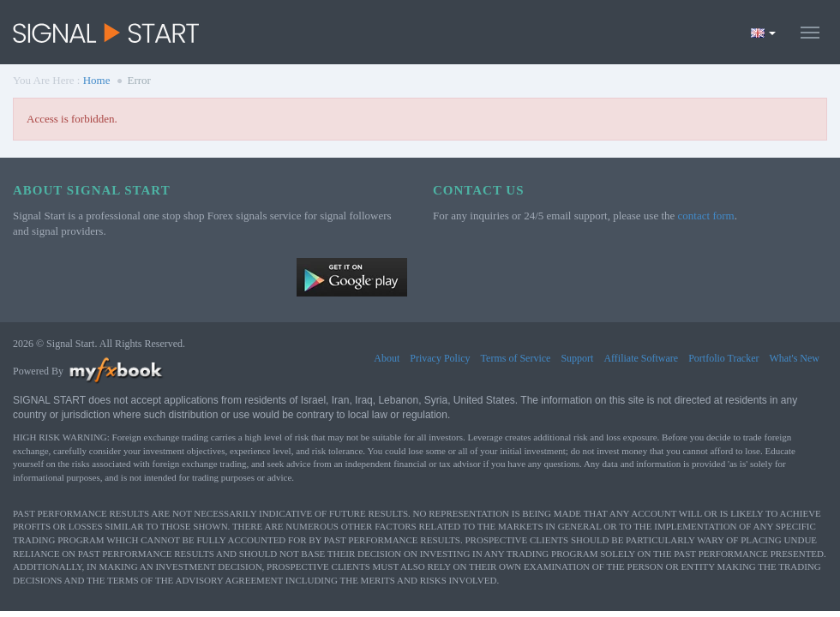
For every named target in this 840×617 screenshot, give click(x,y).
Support (577, 358)
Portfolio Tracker (723, 358)
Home (97, 80)
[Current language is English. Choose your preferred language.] (763, 33)
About (387, 358)
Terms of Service (516, 358)
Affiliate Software (641, 358)
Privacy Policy (440, 358)
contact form (706, 216)
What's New (795, 358)
